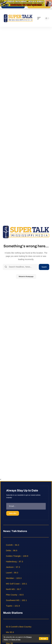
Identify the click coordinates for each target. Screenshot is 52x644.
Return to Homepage (26, 276)
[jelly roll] (26, 3)
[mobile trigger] (40, 18)
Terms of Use (16, 640)
